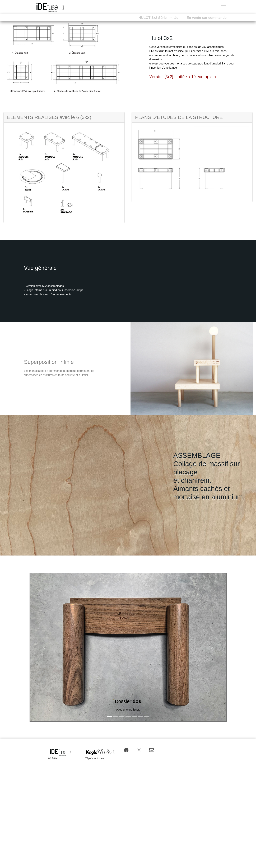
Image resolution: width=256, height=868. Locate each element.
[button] (10, 58)
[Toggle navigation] (224, 7)
